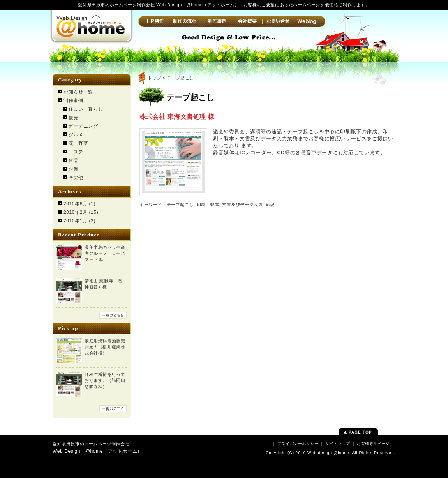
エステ (76, 152)
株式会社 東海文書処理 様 (177, 116)
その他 (76, 178)
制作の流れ (185, 21)
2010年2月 (76, 212)
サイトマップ (338, 444)
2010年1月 (76, 221)
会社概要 (247, 21)
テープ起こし (180, 205)
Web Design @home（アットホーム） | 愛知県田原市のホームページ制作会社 (92, 25)
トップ (154, 78)
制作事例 (217, 21)
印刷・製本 (208, 205)
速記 (270, 205)
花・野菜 (78, 143)
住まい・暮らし (86, 109)
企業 (73, 169)
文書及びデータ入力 (242, 205)
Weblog (310, 21)
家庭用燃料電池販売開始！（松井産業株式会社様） (105, 347)
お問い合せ (278, 21)
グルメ (76, 135)
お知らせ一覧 (78, 92)
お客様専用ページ (373, 444)
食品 (73, 161)
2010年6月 (76, 204)
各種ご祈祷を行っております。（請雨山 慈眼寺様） (105, 380)
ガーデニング (83, 126)
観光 (73, 118)
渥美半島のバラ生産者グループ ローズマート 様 (105, 253)
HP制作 (153, 21)
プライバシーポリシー (298, 444)
